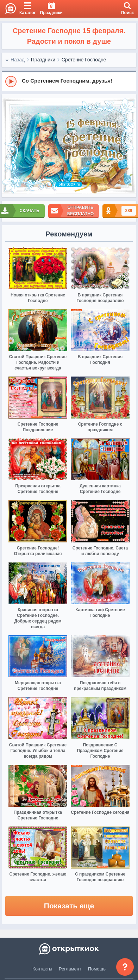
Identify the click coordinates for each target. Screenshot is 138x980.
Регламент (70, 969)
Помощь (97, 969)
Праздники (43, 60)
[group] (69, 81)
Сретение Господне (84, 60)
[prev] (9, 146)
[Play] (11, 82)
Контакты (42, 969)
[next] (129, 146)
